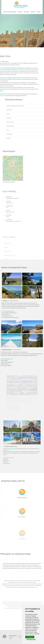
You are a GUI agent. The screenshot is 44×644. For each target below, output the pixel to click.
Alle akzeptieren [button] (30, 637)
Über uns (20, 12)
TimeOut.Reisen (10, 310)
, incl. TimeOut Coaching (12, 300)
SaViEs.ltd (33, 12)
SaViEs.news (26, 12)
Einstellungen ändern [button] (31, 639)
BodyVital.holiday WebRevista (10, 12)
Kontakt (38, 12)
